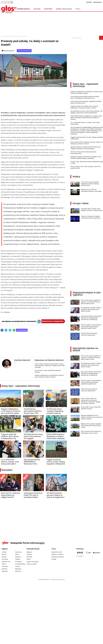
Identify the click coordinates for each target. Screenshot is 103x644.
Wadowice (18, 569)
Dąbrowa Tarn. (6, 562)
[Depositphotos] (97, 553)
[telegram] (10, 330)
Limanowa (5, 566)
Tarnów (17, 566)
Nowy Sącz (18, 552)
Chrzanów (5, 559)
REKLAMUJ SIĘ (97, 2)
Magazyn (29, 552)
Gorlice (4, 564)
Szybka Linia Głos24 (64, 9)
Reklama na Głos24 (57, 554)
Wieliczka (18, 571)
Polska (76, 177)
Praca (78, 9)
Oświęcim (18, 557)
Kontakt (54, 559)
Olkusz (17, 554)
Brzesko (4, 557)
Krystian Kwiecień (9, 51)
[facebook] (2, 330)
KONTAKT (89, 2)
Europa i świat (81, 203)
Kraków (4, 552)
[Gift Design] (80, 556)
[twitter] (6, 330)
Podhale (18, 559)
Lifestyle (29, 554)
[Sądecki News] (88, 553)
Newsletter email (57, 552)
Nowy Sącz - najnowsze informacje (21, 386)
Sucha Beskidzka (20, 564)
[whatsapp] (14, 330)
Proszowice (19, 562)
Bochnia (4, 554)
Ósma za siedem (32, 564)
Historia (37, 9)
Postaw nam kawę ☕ (24, 51)
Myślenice (5, 571)
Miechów (5, 569)
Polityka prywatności (58, 557)
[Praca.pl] (80, 553)
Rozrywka (48, 9)
